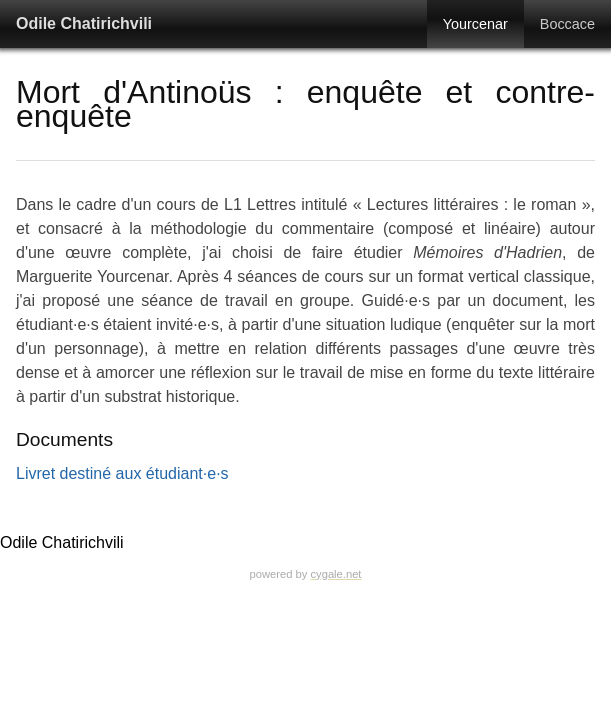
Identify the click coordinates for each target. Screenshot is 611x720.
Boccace (567, 24)
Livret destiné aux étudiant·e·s (122, 473)
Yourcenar (475, 24)
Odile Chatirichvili (84, 23)
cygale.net (335, 574)
